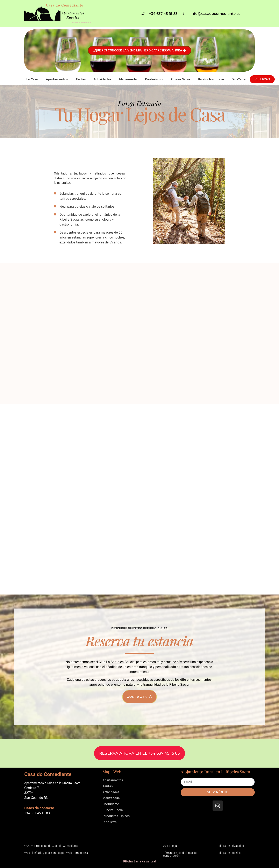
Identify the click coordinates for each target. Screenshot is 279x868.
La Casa (32, 79)
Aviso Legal (170, 846)
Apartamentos (57, 79)
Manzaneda (128, 79)
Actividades (102, 79)
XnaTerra (239, 79)
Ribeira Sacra (180, 79)
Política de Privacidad (230, 846)
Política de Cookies (229, 853)
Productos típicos (211, 79)
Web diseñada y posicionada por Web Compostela (56, 853)
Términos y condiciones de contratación (180, 854)
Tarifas (81, 79)
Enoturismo (154, 79)
